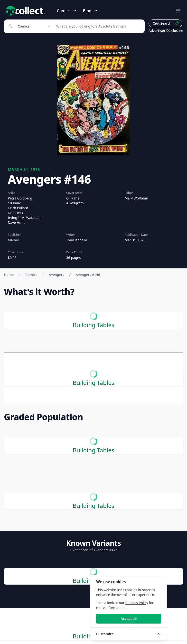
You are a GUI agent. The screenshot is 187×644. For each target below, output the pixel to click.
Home (9, 275)
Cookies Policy (151, 603)
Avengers (57, 275)
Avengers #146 (88, 275)
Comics (31, 275)
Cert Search (166, 23)
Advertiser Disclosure (166, 31)
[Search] (98, 26)
